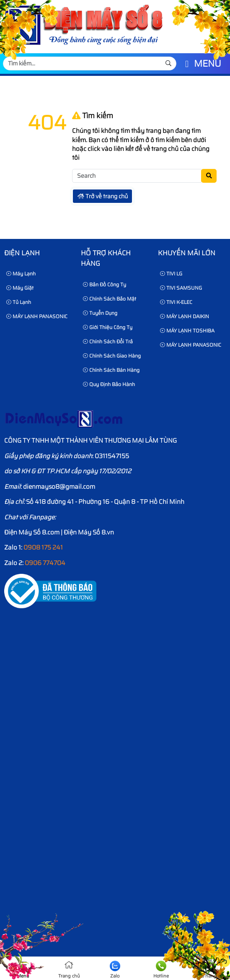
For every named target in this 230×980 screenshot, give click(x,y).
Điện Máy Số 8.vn (89, 532)
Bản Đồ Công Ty (105, 284)
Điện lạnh (22, 253)
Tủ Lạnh (19, 302)
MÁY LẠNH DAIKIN (185, 316)
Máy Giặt (20, 288)
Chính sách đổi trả (108, 341)
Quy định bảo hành (109, 384)
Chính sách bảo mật (110, 299)
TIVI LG (171, 274)
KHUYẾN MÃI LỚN (187, 253)
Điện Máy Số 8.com (32, 532)
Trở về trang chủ (103, 196)
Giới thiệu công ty (108, 327)
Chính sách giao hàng (112, 356)
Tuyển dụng (100, 313)
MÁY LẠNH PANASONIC (37, 316)
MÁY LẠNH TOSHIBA (187, 331)
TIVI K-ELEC (176, 302)
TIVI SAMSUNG (181, 288)
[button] (187, 64)
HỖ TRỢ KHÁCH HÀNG (106, 258)
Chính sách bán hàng (111, 370)
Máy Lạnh (21, 274)
